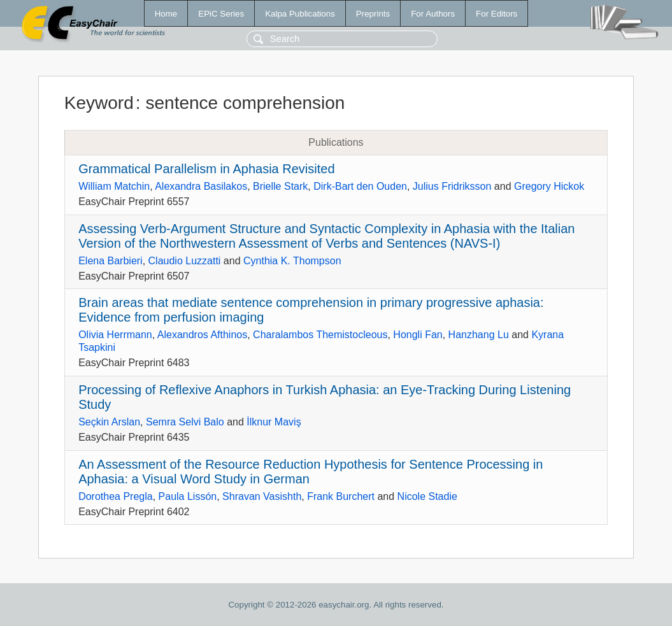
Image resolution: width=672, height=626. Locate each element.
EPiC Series (221, 14)
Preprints (373, 14)
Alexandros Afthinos (202, 335)
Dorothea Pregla (116, 496)
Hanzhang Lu (479, 335)
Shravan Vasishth (262, 496)
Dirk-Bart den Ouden (360, 186)
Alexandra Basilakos (201, 186)
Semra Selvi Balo (185, 422)
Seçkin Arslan (109, 422)
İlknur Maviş (274, 422)
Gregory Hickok (549, 186)
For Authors (433, 14)
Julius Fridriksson (452, 186)
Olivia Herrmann (115, 335)
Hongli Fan (418, 335)
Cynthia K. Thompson (292, 261)
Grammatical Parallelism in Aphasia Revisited (206, 169)
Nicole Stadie (427, 496)
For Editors (497, 14)
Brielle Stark (280, 186)
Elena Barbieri (111, 261)
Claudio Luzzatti (185, 261)
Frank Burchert (341, 496)
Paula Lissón (188, 496)
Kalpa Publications (300, 14)
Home (166, 14)
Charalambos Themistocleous (320, 335)
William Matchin (114, 186)
